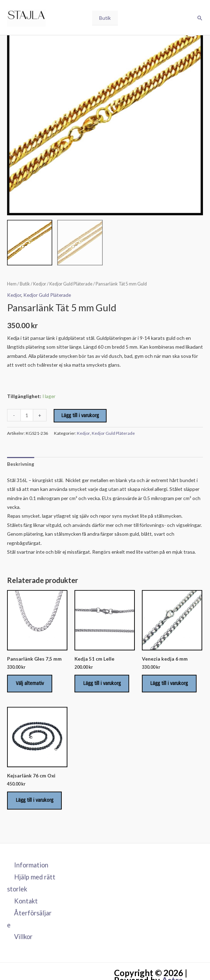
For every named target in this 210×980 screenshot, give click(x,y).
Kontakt (26, 903)
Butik (105, 19)
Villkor (23, 939)
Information (31, 867)
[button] (200, 19)
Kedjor (40, 284)
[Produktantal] (27, 415)
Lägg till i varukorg (80, 416)
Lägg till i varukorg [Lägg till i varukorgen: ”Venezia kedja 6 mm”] (170, 684)
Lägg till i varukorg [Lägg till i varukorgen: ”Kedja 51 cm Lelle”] (103, 684)
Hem (12, 284)
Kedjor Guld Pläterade (71, 284)
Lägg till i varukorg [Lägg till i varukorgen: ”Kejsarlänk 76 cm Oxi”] (35, 802)
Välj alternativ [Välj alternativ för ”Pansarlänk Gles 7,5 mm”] (31, 684)
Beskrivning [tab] (21, 464)
